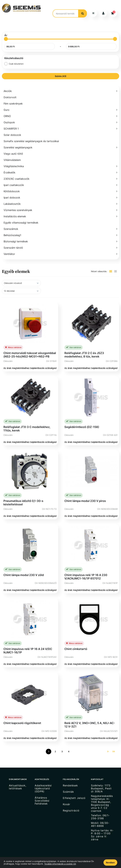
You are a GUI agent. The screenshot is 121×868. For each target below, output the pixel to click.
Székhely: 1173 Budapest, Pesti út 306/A (101, 783)
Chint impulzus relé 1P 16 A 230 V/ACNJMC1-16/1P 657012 (86, 572)
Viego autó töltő (13, 149)
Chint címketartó (76, 644)
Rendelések (70, 780)
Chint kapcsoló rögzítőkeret (22, 718)
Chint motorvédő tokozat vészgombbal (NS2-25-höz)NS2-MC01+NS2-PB (30, 350)
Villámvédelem (12, 155)
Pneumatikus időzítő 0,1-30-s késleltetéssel (23, 498)
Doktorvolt (10, 92)
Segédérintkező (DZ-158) (82, 422)
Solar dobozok (12, 130)
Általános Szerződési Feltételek (42, 796)
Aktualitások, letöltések (18, 782)
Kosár (67, 799)
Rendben (110, 863)
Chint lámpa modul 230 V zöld (24, 570)
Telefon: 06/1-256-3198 (100, 812)
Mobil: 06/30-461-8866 (100, 819)
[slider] (6, 34)
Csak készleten (16, 59)
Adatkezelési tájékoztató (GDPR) (43, 783)
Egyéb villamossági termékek (21, 218)
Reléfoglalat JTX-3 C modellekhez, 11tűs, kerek (27, 424)
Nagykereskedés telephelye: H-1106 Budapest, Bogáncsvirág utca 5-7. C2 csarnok (102, 798)
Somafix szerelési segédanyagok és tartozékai (31, 136)
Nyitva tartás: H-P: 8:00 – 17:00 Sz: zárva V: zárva (102, 830)
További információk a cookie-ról (60, 864)
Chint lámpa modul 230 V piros (85, 496)
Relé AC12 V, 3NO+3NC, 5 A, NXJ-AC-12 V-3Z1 (90, 720)
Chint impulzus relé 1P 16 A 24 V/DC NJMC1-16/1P (28, 646)
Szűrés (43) (61, 71)
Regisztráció (71, 805)
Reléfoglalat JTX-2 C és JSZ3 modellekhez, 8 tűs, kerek (84, 350)
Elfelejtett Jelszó (74, 793)
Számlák (68, 787)
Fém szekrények (13, 99)
